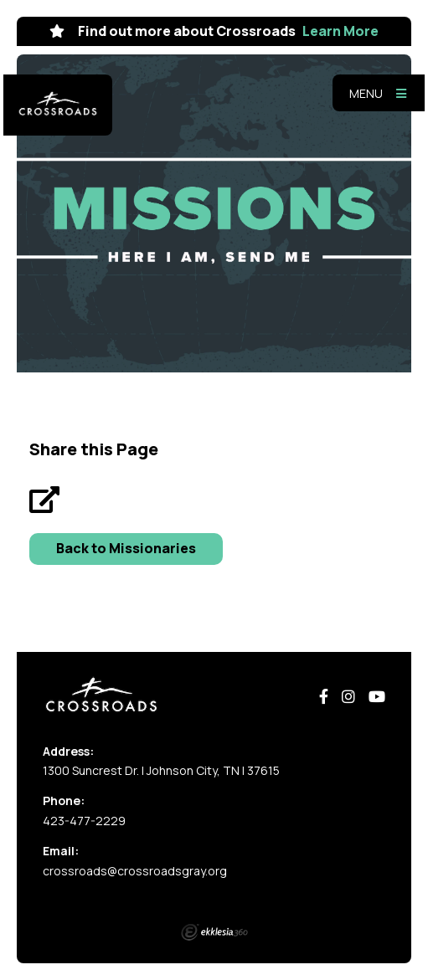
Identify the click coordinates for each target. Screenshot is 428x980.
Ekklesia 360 (214, 932)
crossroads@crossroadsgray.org (135, 871)
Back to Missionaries (126, 548)
